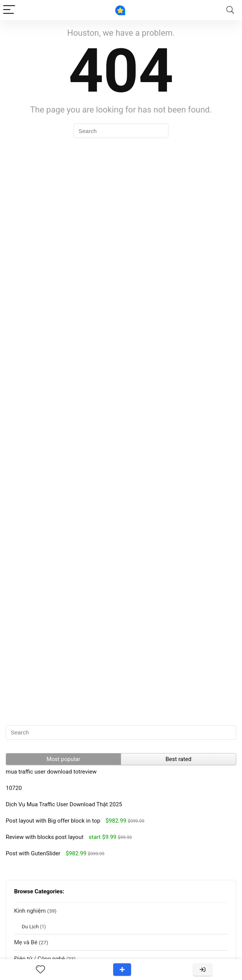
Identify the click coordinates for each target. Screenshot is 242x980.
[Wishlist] (40, 970)
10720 (14, 788)
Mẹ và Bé (26, 942)
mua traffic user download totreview (51, 772)
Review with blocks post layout (45, 837)
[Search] (230, 10)
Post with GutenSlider (33, 853)
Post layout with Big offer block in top (53, 821)
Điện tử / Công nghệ (39, 959)
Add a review (122, 970)
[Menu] (9, 10)
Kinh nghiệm (30, 911)
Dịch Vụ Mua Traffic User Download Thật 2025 (64, 804)
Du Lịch (30, 926)
